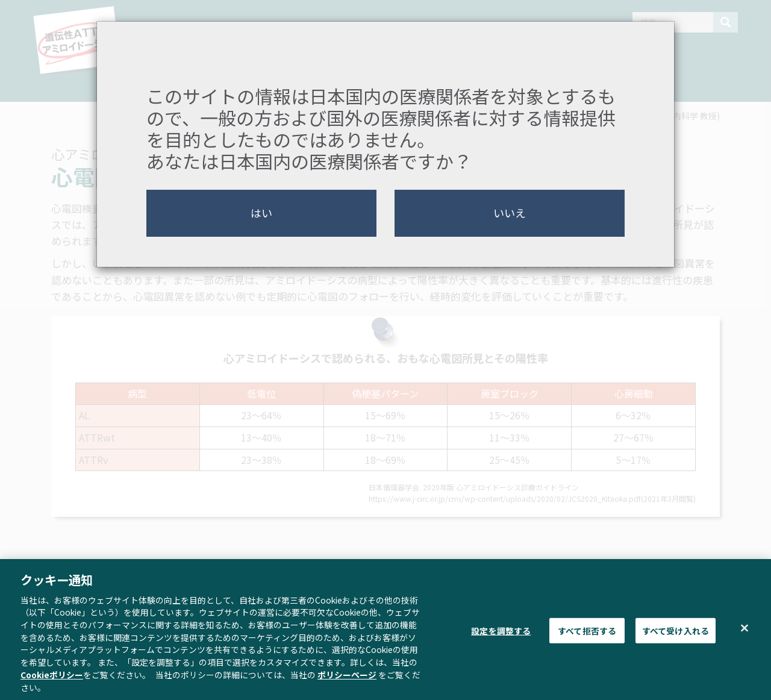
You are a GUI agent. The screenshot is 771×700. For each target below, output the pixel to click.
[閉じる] (744, 634)
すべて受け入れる (676, 636)
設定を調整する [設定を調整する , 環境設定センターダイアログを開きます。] (501, 636)
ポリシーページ (347, 680)
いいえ (510, 213)
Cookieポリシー (52, 680)
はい (261, 213)
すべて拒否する (587, 636)
